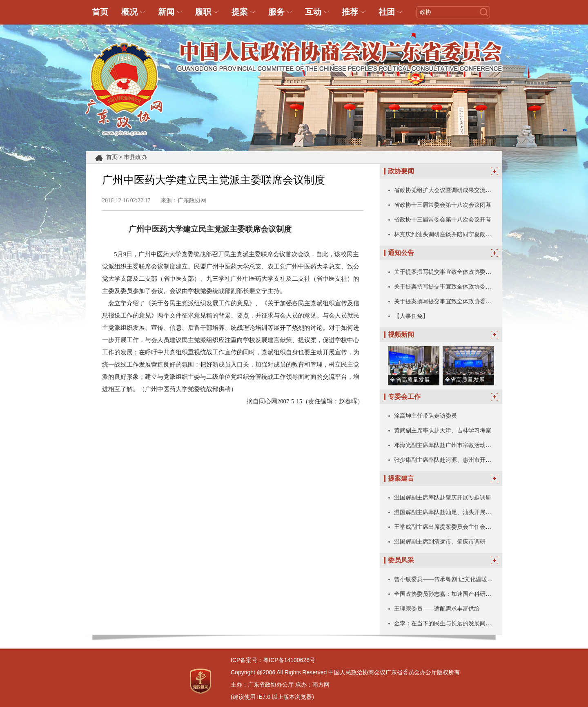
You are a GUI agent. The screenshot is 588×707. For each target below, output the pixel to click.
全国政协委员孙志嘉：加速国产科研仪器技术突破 (457, 594)
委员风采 (401, 560)
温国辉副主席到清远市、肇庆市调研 (440, 541)
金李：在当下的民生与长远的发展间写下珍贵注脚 (457, 623)
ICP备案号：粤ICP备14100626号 (273, 660)
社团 (387, 12)
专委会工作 (404, 397)
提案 (240, 12)
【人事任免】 (411, 316)
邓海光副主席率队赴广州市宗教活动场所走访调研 (457, 445)
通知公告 (401, 253)
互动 (313, 12)
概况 (129, 12)
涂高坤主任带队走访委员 (425, 416)
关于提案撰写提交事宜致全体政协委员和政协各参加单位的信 (471, 272)
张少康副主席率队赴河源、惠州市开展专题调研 (454, 460)
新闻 (166, 12)
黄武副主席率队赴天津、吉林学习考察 (443, 430)
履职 (203, 12)
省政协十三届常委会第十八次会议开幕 (443, 219)
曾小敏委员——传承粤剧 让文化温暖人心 (446, 579)
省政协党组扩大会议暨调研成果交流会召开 (448, 190)
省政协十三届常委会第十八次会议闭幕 (443, 205)
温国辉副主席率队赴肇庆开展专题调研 (443, 497)
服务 (276, 12)
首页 (100, 12)
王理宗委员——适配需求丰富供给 (437, 609)
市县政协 (135, 157)
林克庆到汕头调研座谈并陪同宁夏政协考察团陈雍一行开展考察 (474, 234)
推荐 (350, 12)
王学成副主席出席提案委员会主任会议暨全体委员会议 (463, 527)
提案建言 (401, 478)
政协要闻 (401, 171)
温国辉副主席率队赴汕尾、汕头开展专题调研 (451, 512)
